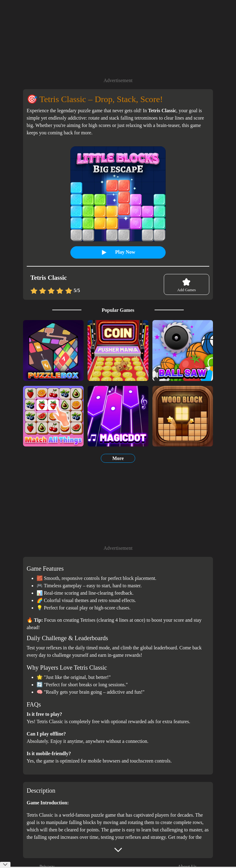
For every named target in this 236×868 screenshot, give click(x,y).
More (118, 458)
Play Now (120, 252)
